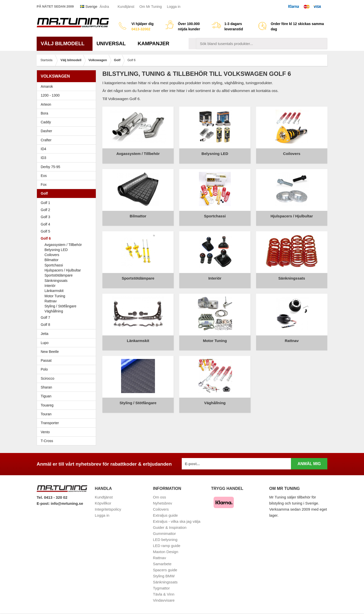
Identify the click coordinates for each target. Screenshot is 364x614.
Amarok (47, 86)
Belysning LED (56, 250)
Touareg (47, 405)
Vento (68, 432)
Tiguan (68, 396)
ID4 (43, 149)
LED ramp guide (167, 546)
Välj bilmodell (65, 43)
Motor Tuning (55, 296)
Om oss (160, 497)
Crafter (46, 140)
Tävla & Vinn (164, 594)
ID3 (43, 158)
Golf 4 (68, 224)
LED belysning (165, 540)
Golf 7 (68, 317)
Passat (68, 360)
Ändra (104, 7)
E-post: (44, 503)
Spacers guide (165, 570)
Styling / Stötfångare (60, 306)
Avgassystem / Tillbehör (63, 245)
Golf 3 (68, 217)
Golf (68, 193)
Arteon (46, 104)
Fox (68, 185)
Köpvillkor (103, 503)
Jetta (68, 334)
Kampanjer (154, 43)
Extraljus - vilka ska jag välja (177, 521)
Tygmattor (161, 588)
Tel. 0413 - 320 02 (52, 497)
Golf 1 (68, 203)
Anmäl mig (309, 464)
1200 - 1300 (50, 95)
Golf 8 (45, 325)
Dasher (68, 131)
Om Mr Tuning (151, 7)
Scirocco (68, 378)
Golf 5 (68, 231)
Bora (68, 113)
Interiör (50, 286)
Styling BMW (164, 576)
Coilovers (52, 255)
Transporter (68, 423)
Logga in (174, 7)
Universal (113, 43)
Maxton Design (166, 552)
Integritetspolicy (108, 509)
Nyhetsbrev (163, 503)
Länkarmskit (54, 291)
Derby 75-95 (68, 167)
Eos (68, 176)
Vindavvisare (164, 600)
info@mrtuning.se (67, 503)
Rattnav (51, 301)
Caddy (68, 122)
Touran (68, 414)
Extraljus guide (165, 515)
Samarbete (162, 564)
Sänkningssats (56, 281)
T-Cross (47, 441)
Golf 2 (68, 210)
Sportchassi (54, 265)
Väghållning (54, 311)
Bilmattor (51, 260)
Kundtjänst (126, 7)
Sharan (68, 387)
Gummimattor (164, 533)
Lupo (68, 343)
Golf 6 (68, 238)
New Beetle (68, 352)
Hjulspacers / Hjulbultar (63, 270)
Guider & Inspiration (170, 527)
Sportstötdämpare (59, 275)
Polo (68, 369)
